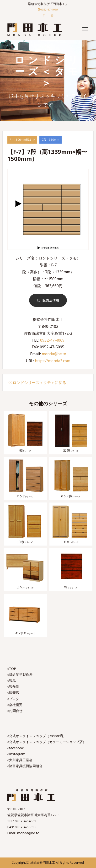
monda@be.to (54, 354)
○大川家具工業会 (20, 760)
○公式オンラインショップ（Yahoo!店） (37, 736)
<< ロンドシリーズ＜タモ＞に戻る (37, 383)
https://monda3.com (53, 361)
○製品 (11, 681)
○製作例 (13, 687)
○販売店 (13, 693)
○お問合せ (15, 711)
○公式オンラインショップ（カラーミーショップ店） (47, 742)
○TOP (12, 669)
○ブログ (13, 699)
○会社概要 (15, 705)
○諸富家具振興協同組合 (25, 766)
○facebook (15, 748)
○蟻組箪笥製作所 (20, 675)
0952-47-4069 (52, 340)
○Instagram (16, 754)
